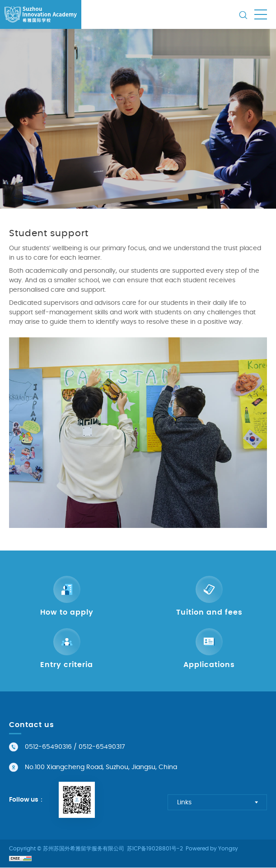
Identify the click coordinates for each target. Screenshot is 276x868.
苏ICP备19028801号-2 (155, 849)
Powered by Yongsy (212, 849)
